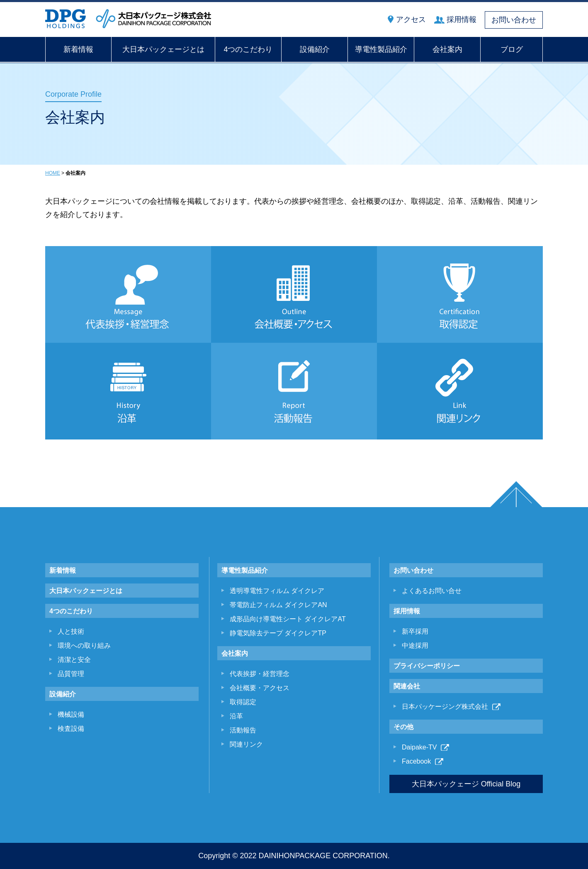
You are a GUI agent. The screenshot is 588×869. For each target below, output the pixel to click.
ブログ (512, 49)
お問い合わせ (514, 20)
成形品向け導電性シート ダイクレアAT (288, 619)
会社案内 (447, 49)
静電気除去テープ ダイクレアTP (278, 633)
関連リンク (246, 744)
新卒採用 (415, 631)
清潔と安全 (74, 660)
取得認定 (243, 702)
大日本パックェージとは (163, 49)
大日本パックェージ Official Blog (466, 784)
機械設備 (71, 714)
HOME (53, 173)
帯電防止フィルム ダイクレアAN (278, 605)
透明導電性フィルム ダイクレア (277, 591)
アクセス (411, 20)
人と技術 (71, 631)
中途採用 (415, 646)
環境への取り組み (84, 646)
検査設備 (71, 729)
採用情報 (462, 20)
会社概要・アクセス (260, 688)
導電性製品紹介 (381, 49)
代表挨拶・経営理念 (260, 674)
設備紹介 (315, 49)
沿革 (236, 716)
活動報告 (243, 730)
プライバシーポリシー (427, 666)
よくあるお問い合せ (432, 591)
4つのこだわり (248, 49)
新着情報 (78, 49)
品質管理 (71, 674)
